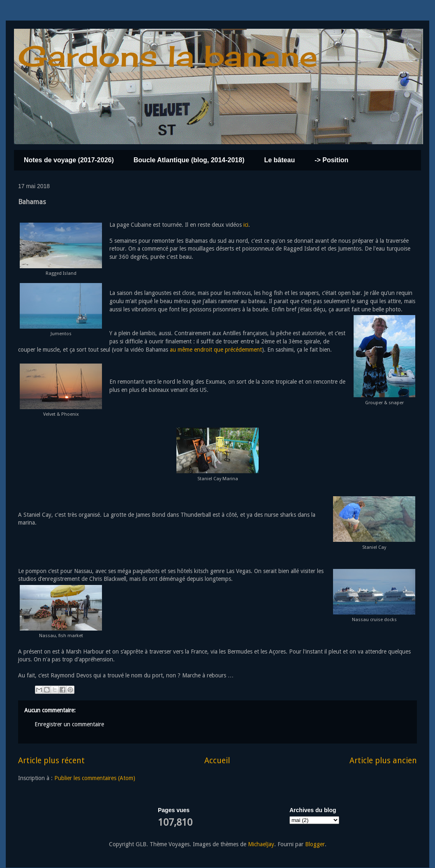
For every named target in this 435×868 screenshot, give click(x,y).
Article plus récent (51, 761)
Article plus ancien (383, 761)
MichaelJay (261, 844)
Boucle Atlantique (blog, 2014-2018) (189, 160)
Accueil (217, 761)
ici (245, 225)
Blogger (315, 844)
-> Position (331, 160)
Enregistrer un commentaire (69, 724)
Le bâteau (279, 160)
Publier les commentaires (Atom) (95, 778)
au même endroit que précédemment (216, 350)
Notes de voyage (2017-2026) (69, 160)
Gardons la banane (168, 56)
